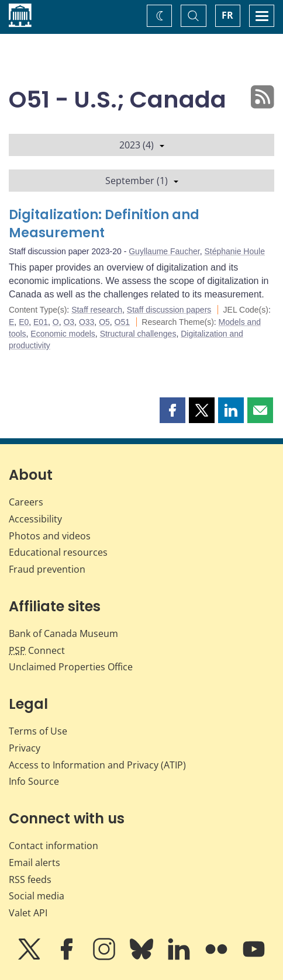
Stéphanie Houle (234, 251)
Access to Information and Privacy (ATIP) (97, 765)
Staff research (97, 310)
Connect (37, 650)
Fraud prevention (47, 569)
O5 (104, 322)
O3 (69, 322)
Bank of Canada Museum (63, 633)
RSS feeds (30, 879)
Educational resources (58, 552)
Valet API (28, 913)
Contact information (54, 846)
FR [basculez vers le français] (227, 15)
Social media (37, 896)
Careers (26, 502)
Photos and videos (50, 536)
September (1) (142, 181)
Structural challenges (138, 334)
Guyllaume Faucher (164, 251)
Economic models (63, 334)
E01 (41, 322)
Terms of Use (38, 731)
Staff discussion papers (169, 310)
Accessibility (35, 519)
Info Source (34, 781)
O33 (87, 322)
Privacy (25, 748)
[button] (172, 410)
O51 (122, 322)
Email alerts (34, 863)
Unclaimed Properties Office (71, 667)
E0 (24, 322)
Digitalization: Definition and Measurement (104, 224)
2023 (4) (142, 145)
